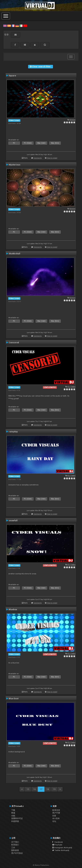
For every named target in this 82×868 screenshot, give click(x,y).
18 (48, 789)
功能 (13, 816)
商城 (13, 813)
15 (28, 789)
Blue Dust (14, 698)
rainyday (13, 432)
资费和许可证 (17, 818)
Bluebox (13, 609)
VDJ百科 (56, 818)
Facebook (58, 842)
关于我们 (15, 842)
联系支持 (56, 810)
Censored (14, 342)
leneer (73, 120)
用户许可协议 (17, 853)
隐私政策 (15, 850)
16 (35, 789)
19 (54, 789)
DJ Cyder (72, 387)
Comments (38, 158)
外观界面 (15, 821)
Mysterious (15, 165)
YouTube (57, 845)
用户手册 (56, 813)
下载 (13, 810)
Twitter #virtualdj (61, 850)
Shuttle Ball (14, 254)
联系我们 (15, 845)
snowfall (13, 520)
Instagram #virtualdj (62, 848)
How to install (52, 158)
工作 (13, 848)
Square (12, 76)
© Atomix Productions (41, 865)
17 (41, 789)
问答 (54, 816)
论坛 (54, 821)
